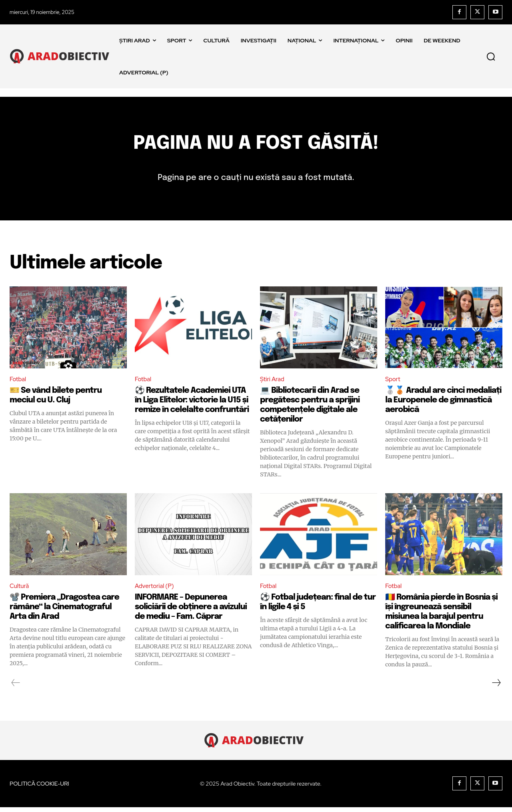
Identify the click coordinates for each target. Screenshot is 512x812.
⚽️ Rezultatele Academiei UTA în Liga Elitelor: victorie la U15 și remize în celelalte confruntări (192, 405)
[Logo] (62, 56)
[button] (491, 56)
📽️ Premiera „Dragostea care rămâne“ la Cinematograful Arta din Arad (64, 612)
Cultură (20, 591)
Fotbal (19, 383)
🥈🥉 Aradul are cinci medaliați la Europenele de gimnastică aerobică (443, 405)
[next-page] (496, 688)
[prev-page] (16, 688)
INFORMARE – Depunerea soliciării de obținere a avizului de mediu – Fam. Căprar (191, 612)
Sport (393, 383)
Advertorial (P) (156, 591)
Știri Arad (273, 383)
